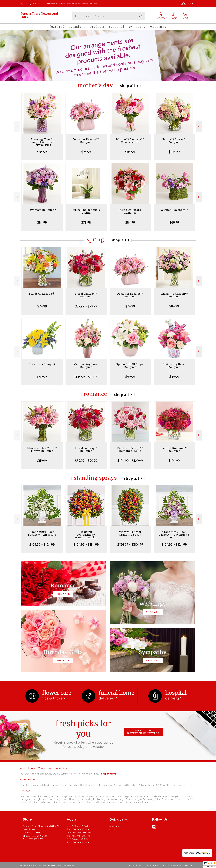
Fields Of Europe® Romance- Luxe (130, 449)
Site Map (189, 865)
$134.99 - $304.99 (130, 544)
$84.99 (42, 152)
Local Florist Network (171, 865)
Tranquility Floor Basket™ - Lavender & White (174, 535)
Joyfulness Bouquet (42, 364)
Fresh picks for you (83, 734)
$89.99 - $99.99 (86, 306)
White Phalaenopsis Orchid (86, 211)
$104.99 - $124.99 (42, 544)
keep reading (108, 774)
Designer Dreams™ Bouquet (86, 141)
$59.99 (130, 377)
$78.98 (86, 222)
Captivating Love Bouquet (86, 366)
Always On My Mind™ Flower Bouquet (42, 449)
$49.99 (174, 377)
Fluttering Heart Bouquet (174, 366)
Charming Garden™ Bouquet (174, 295)
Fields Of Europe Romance (130, 211)
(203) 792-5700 (33, 3)
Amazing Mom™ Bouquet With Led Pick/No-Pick (42, 142)
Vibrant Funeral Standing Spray (130, 533)
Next (199, 126)
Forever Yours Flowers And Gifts (39, 15)
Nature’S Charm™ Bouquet (174, 141)
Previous (17, 126)
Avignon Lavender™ (174, 210)
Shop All (128, 86)
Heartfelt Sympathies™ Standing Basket (86, 535)
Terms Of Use (135, 865)
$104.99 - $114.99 (86, 377)
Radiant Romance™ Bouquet (174, 449)
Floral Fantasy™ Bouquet (86, 295)
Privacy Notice (151, 865)
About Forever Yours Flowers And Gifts (43, 768)
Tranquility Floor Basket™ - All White (42, 533)
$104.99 (174, 152)
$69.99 (174, 222)
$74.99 (86, 152)
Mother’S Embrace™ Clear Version (130, 141)
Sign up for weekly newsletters (143, 732)
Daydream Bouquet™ (42, 210)
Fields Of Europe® (42, 294)
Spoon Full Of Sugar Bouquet (130, 366)
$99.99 (42, 377)
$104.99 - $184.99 (86, 544)
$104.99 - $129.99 (130, 461)
